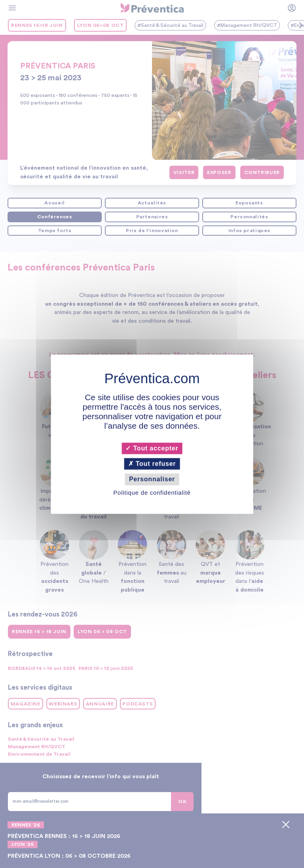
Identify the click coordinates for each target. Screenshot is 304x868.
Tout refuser (152, 464)
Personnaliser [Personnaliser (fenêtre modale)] (152, 479)
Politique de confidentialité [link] (152, 493)
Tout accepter (152, 448)
